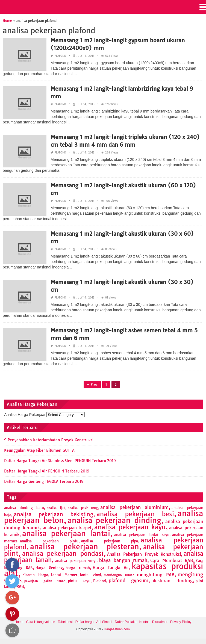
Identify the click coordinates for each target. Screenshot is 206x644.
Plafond (60, 56)
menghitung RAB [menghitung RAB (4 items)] (156, 575)
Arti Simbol (104, 622)
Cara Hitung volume (41, 622)
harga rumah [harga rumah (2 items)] (78, 568)
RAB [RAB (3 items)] (20, 587)
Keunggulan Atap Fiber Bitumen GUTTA (39, 450)
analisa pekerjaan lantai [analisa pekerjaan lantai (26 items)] (66, 533)
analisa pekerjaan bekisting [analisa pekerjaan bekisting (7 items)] (54, 514)
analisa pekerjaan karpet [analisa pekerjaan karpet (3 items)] (67, 528)
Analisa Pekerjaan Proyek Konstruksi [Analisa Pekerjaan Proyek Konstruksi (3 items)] (144, 554)
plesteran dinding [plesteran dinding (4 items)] (172, 581)
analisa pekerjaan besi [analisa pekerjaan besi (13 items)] (135, 514)
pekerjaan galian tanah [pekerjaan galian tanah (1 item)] (45, 581)
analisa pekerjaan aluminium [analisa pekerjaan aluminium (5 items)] (134, 507)
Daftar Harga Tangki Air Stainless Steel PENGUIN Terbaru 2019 (60, 461)
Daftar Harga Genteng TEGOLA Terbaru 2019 (44, 481)
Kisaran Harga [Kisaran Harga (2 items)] (35, 575)
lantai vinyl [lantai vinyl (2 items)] (91, 575)
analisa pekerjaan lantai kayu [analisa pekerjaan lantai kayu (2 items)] (142, 535)
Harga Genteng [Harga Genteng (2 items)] (49, 568)
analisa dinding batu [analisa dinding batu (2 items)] (24, 508)
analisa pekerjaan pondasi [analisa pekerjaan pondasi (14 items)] (63, 553)
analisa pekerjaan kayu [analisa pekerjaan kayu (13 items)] (130, 527)
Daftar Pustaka (126, 622)
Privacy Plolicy (181, 622)
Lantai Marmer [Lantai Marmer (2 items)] (64, 575)
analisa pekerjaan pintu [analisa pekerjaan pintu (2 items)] (49, 541)
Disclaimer (160, 622)
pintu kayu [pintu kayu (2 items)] (79, 581)
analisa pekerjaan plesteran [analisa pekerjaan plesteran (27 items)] (85, 546)
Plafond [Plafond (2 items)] (100, 581)
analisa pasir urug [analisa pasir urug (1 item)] (83, 508)
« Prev (92, 384)
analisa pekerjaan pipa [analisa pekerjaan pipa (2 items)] (109, 541)
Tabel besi (65, 622)
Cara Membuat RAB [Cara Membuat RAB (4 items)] (172, 560)
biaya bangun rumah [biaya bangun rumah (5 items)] (123, 560)
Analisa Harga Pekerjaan (25, 415)
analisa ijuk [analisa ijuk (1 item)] (56, 508)
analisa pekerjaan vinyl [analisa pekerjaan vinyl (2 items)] (76, 561)
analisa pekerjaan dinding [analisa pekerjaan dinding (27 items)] (114, 520)
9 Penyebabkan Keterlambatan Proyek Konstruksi (49, 440)
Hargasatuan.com (117, 629)
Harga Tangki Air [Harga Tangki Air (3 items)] (111, 568)
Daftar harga (85, 622)
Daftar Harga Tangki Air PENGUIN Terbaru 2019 (47, 471)
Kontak (144, 622)
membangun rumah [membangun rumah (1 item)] (119, 575)
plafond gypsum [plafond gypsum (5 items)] (129, 581)
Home (19, 622)
